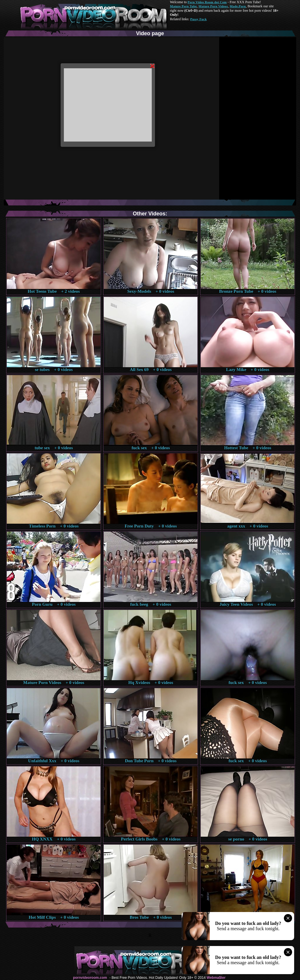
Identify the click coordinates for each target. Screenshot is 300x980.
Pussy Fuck (198, 19)
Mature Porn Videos (213, 6)
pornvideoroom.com (90, 978)
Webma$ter (216, 978)
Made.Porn (238, 6)
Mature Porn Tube (183, 6)
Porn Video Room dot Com (207, 2)
